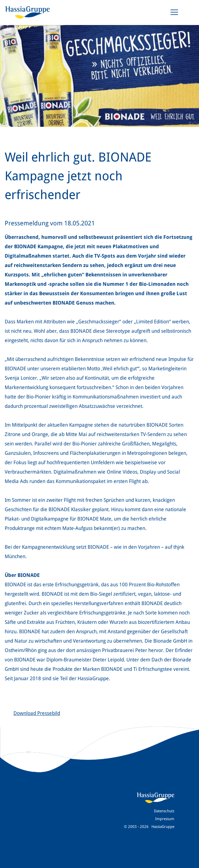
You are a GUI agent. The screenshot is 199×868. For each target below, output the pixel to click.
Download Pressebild (37, 713)
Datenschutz (164, 811)
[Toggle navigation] (174, 12)
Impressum (165, 819)
